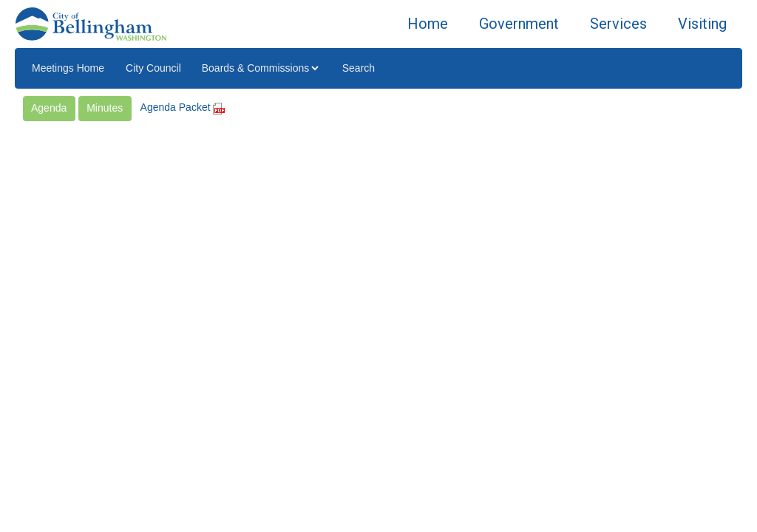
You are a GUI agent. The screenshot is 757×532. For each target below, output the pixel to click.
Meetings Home (68, 68)
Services (618, 24)
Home (428, 24)
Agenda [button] (49, 108)
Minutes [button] (105, 108)
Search (359, 68)
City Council (153, 68)
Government (519, 24)
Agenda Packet (183, 108)
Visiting (702, 24)
